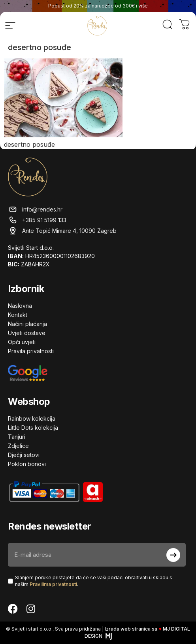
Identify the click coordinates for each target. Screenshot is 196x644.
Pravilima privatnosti (53, 584)
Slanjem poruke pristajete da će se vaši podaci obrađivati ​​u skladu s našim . (94, 581)
